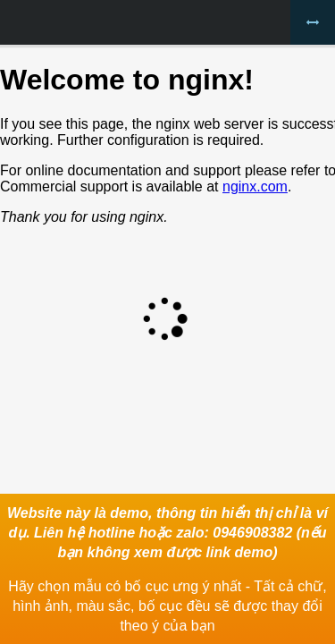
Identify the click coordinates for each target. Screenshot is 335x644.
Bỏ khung (313, 22)
